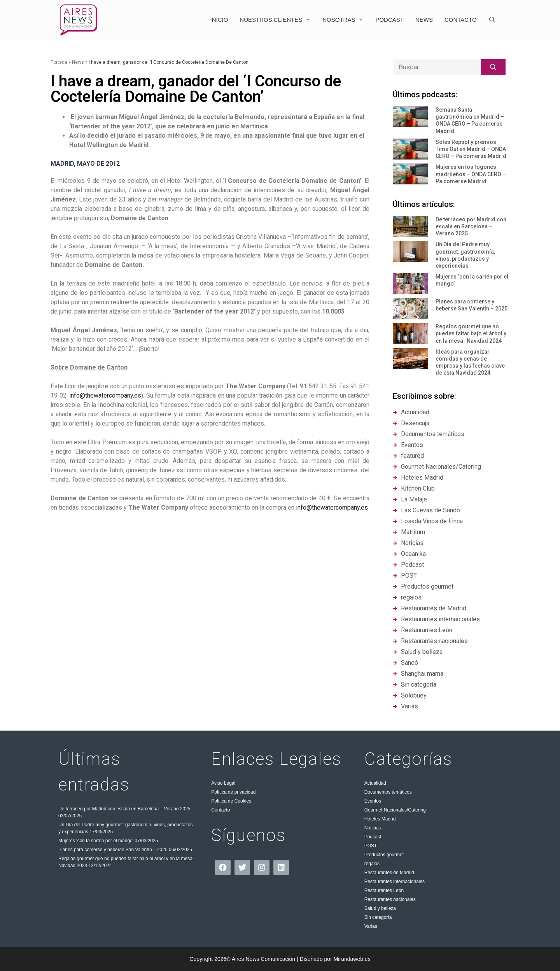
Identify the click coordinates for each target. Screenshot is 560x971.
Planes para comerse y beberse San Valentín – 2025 (113, 850)
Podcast (389, 20)
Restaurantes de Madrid (389, 873)
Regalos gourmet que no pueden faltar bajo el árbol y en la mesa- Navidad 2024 (471, 333)
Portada (59, 62)
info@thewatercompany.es (105, 395)
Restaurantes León (384, 890)
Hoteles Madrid (380, 819)
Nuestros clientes (278, 20)
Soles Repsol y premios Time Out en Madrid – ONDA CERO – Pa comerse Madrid (471, 149)
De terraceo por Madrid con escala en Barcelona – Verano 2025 (471, 226)
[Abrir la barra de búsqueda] (492, 20)
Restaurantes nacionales (390, 899)
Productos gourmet (384, 855)
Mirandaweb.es (352, 959)
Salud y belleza (380, 908)
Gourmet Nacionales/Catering (395, 810)
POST (371, 846)
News (424, 20)
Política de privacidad (233, 792)
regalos (372, 864)
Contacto (461, 20)
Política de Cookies (231, 801)
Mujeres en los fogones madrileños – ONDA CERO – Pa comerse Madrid (471, 174)
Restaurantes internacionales (395, 882)
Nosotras (346, 20)
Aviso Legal (223, 783)
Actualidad (375, 783)
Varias (371, 926)
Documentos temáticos (388, 792)
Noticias (373, 828)
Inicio (219, 20)
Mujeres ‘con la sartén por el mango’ (96, 841)
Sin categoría (378, 917)
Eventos (373, 801)
